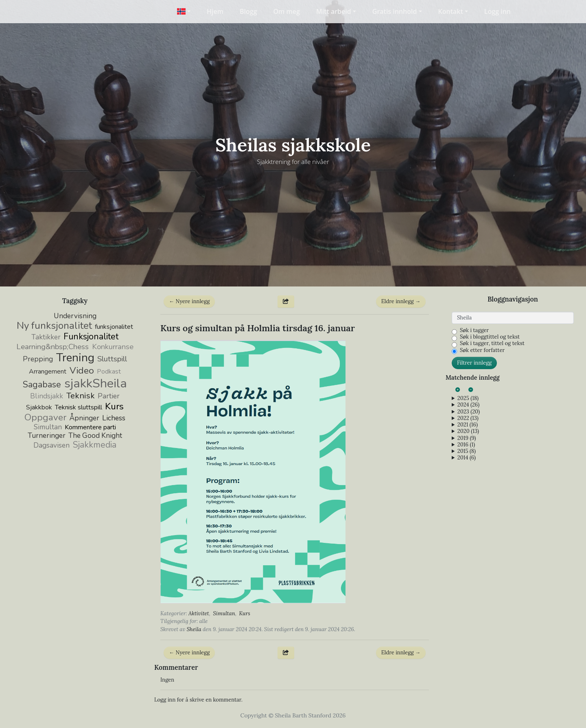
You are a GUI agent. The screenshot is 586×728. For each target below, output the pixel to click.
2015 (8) (467, 451)
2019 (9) (467, 438)
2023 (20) (469, 412)
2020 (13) (468, 431)
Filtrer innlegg (474, 363)
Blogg (248, 11)
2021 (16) (468, 425)
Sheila (194, 629)
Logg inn (497, 11)
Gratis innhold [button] (395, 11)
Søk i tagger (474, 330)
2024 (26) (468, 405)
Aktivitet (199, 613)
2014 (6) (467, 458)
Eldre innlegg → (401, 301)
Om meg (287, 11)
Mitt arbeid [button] (334, 11)
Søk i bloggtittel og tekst (490, 337)
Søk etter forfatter (482, 350)
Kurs (245, 613)
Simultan (224, 613)
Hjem (215, 11)
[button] (184, 11)
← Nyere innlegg (189, 301)
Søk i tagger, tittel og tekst (492, 343)
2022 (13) (468, 418)
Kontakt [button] (451, 11)
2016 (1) (466, 445)
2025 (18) (468, 398)
